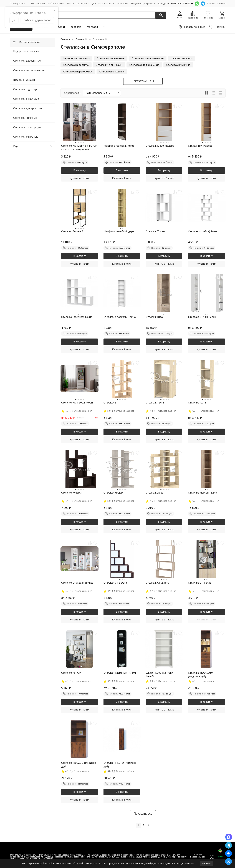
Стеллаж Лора (155, 493)
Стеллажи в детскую (26, 89)
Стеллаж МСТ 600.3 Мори (77, 402)
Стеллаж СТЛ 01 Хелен (202, 317)
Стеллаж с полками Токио (120, 317)
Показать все (143, 814)
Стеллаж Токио (155, 231)
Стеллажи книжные (25, 118)
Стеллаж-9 (110, 402)
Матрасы (92, 27)
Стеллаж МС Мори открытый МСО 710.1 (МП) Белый (79, 148)
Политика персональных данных (198, 857)
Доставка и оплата (103, 3)
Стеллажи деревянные (27, 61)
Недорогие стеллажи (26, 51)
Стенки (80, 39)
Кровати (76, 27)
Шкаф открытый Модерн (119, 231)
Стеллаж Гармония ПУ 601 (120, 673)
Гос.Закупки (38, 3)
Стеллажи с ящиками (26, 99)
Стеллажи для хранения (28, 108)
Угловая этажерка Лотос (119, 146)
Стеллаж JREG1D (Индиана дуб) (120, 765)
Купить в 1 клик (79, 178)
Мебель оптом (56, 3)
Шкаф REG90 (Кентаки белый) (159, 675)
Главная (65, 39)
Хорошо (207, 863)
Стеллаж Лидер (113, 493)
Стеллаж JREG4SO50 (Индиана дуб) (200, 675)
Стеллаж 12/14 (155, 402)
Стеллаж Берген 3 (72, 231)
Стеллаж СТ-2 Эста (157, 583)
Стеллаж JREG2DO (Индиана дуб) (79, 765)
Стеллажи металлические (29, 70)
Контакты (122, 3)
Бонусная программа (143, 3)
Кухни (61, 27)
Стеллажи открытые (26, 137)
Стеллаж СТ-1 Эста (200, 583)
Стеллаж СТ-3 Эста (115, 583)
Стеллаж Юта (154, 317)
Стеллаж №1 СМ (71, 673)
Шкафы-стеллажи (24, 80)
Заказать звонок (217, 3)
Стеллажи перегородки (27, 127)
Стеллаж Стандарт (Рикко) (78, 583)
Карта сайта (211, 857)
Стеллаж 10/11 (197, 402)
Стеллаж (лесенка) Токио (77, 317)
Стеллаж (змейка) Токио (203, 231)
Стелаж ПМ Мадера (200, 146)
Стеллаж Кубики (71, 493)
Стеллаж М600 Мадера (160, 146)
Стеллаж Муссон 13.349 (203, 493)
